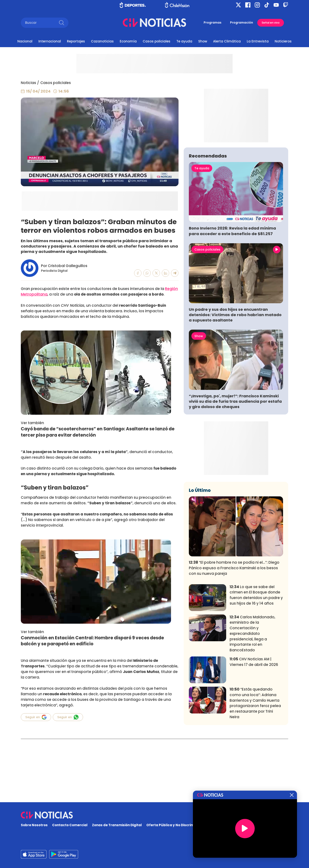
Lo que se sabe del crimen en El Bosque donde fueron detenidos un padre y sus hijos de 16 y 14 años (256, 658)
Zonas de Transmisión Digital (117, 825)
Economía (128, 41)
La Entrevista (258, 41)
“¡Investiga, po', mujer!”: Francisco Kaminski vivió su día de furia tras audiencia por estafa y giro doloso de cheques (235, 465)
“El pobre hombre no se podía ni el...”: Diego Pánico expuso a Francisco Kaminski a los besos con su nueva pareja (234, 631)
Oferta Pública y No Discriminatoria (177, 825)
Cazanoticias (102, 41)
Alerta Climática (227, 41)
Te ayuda (184, 41)
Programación (242, 23)
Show (203, 41)
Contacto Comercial (70, 825)
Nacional (25, 41)
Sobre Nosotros (34, 825)
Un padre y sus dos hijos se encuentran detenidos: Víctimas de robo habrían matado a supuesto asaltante (235, 378)
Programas (213, 23)
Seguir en (36, 717)
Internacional (50, 41)
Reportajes (76, 41)
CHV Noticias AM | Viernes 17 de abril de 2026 (254, 725)
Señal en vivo (271, 23)
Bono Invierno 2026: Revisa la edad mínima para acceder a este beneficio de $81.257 (232, 294)
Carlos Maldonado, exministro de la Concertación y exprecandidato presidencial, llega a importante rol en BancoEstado (252, 697)
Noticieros (283, 41)
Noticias (28, 83)
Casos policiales (157, 41)
